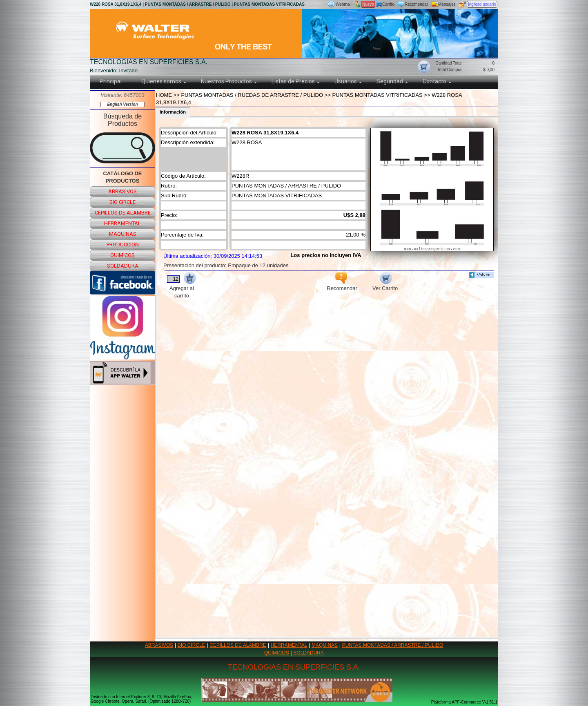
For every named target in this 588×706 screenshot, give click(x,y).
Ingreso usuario (482, 4)
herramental (122, 223)
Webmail (344, 4)
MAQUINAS (325, 645)
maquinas (123, 234)
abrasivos (122, 191)
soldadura (123, 266)
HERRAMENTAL (289, 645)
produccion (123, 245)
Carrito (388, 4)
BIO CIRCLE (192, 645)
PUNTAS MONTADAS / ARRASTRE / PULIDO (393, 645)
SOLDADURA (308, 653)
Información (173, 112)
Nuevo (368, 4)
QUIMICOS (277, 653)
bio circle (122, 202)
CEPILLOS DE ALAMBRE (238, 645)
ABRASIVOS (159, 645)
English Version (122, 104)
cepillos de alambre (123, 213)
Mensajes (447, 4)
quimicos (122, 255)
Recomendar (416, 4)
